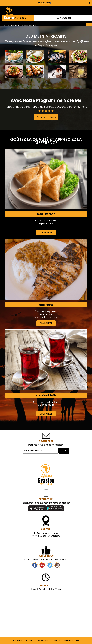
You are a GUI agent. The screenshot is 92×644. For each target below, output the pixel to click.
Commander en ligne (70, 640)
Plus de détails (46, 117)
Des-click (57, 640)
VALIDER (64, 451)
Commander (46, 232)
